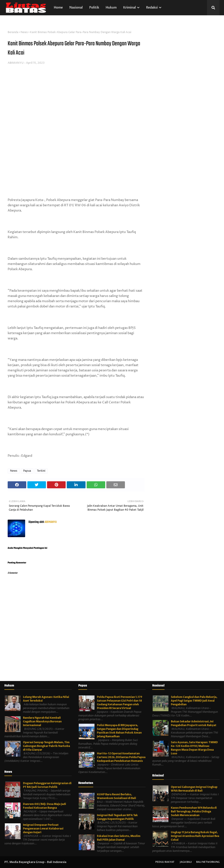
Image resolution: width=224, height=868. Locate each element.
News (24, 32)
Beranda (13, 32)
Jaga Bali (186, 862)
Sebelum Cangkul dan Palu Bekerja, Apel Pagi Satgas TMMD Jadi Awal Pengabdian (194, 701)
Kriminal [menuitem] (129, 8)
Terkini (41, 471)
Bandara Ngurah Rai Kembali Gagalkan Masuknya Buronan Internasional (42, 722)
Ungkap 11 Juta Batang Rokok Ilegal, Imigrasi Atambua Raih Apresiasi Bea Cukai (195, 836)
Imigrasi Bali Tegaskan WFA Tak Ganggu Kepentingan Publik (117, 817)
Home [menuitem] (58, 8)
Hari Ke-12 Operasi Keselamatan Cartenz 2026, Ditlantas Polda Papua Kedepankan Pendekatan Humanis (121, 757)
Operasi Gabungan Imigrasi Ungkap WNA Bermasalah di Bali (194, 789)
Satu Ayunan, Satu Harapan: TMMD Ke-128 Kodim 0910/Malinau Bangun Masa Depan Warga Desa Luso (194, 748)
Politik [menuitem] (94, 8)
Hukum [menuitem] (111, 8)
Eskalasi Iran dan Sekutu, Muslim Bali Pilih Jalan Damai (119, 838)
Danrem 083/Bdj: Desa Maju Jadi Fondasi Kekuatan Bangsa (45, 806)
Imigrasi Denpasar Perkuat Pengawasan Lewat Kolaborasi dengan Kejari (43, 829)
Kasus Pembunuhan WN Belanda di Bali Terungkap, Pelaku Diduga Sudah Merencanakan (194, 812)
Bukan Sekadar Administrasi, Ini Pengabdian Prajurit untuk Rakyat (194, 723)
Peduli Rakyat (165, 862)
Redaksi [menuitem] (152, 8)
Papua (27, 471)
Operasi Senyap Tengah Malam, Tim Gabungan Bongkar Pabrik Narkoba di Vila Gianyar (46, 746)
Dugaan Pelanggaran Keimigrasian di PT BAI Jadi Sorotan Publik (47, 785)
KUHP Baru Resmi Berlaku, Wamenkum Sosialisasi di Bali (116, 796)
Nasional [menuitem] (76, 8)
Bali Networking (208, 862)
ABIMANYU (16, 63)
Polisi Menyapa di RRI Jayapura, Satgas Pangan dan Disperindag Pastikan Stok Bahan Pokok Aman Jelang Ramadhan (119, 731)
